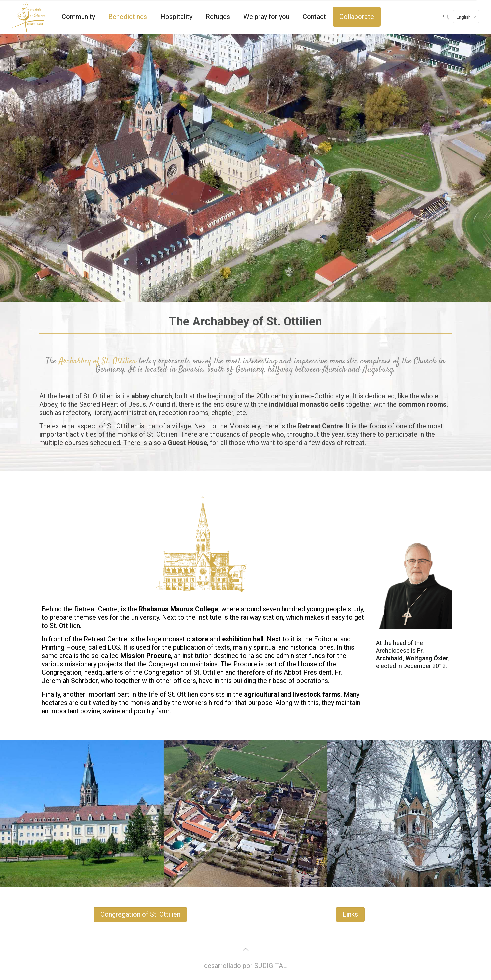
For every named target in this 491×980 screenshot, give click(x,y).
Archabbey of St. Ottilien (97, 361)
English (467, 17)
